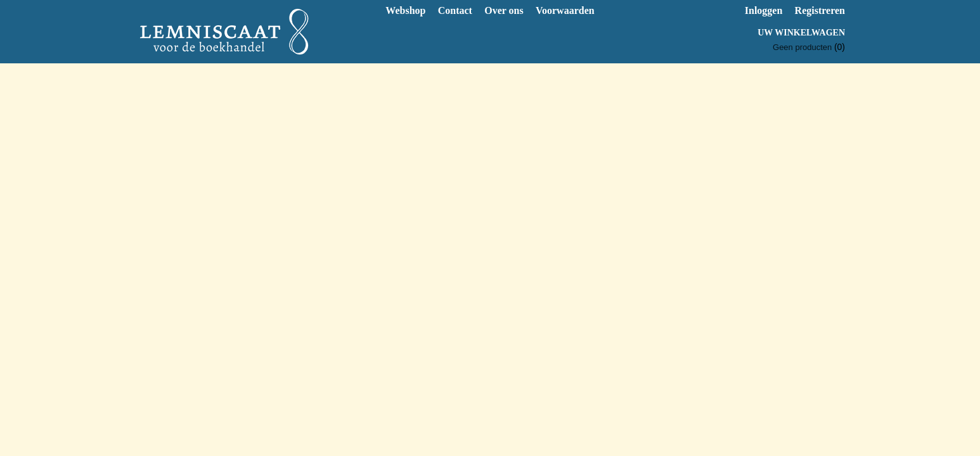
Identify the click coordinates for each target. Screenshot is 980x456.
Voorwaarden (565, 10)
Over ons (504, 10)
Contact (455, 10)
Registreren (820, 10)
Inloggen (764, 10)
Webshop (405, 10)
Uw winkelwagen (801, 33)
